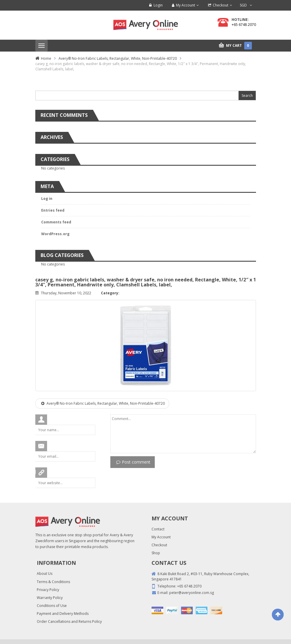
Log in (47, 199)
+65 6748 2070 (244, 25)
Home (46, 58)
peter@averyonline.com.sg (192, 593)
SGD (243, 5)
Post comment (133, 462)
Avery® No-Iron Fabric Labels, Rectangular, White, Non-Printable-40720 (118, 58)
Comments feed (56, 222)
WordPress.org (55, 234)
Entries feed (53, 210)
